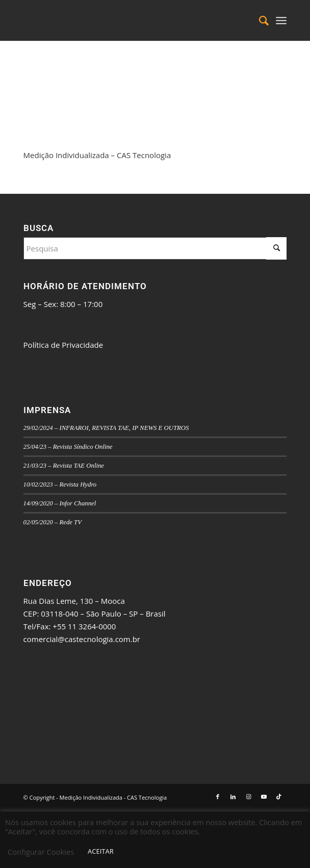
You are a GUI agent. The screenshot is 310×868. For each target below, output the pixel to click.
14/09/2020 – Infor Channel (60, 503)
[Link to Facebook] (218, 797)
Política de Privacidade (63, 345)
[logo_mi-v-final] (129, 20)
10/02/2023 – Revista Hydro (60, 484)
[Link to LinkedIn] (233, 797)
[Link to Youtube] (264, 797)
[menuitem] (259, 20)
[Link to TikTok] (279, 797)
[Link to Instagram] (248, 797)
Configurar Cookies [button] (41, 852)
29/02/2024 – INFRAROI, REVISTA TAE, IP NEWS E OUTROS (106, 428)
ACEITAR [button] (101, 851)
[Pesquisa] (259, 20)
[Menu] (281, 20)
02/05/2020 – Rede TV (53, 522)
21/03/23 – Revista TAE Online (64, 466)
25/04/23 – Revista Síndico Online (68, 447)
